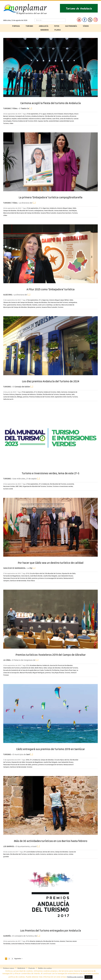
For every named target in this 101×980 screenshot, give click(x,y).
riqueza (40, 121)
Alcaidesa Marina (36, 665)
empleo (14, 119)
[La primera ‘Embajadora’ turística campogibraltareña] (50, 162)
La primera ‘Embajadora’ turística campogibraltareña (50, 198)
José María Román (36, 576)
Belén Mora (39, 668)
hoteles (35, 305)
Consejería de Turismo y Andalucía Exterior (30, 116)
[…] (31, 108)
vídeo (11, 123)
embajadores (39, 211)
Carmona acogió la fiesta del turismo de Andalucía (50, 103)
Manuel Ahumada (26, 673)
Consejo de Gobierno (29, 394)
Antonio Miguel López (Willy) (59, 300)
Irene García (25, 576)
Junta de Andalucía (66, 119)
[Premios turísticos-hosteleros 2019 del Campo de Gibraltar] (50, 619)
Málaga (20, 397)
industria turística (35, 119)
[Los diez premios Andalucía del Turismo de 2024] (50, 346)
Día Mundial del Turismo (25, 211)
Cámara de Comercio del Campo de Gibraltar (18, 302)
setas (56, 854)
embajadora (73, 302)
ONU (21, 486)
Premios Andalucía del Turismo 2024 (25, 121)
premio (39, 307)
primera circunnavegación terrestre (50, 578)
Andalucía (50, 114)
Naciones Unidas (9, 486)
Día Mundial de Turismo (53, 116)
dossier (63, 941)
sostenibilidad (54, 121)
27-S (40, 114)
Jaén (73, 394)
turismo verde (8, 489)
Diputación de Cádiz (69, 573)
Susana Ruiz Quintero (64, 213)
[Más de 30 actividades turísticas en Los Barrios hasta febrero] (50, 805)
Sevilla (46, 121)
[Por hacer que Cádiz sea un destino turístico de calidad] (50, 527)
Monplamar (32, 307)
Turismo (6, 123)
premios (26, 397)
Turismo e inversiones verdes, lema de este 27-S (50, 473)
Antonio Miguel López (64, 208)
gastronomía (12, 305)
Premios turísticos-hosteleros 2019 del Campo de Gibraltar (51, 655)
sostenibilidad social (66, 121)
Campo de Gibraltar (10, 211)
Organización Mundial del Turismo (34, 486)
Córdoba (39, 394)
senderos (50, 854)
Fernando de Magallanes (12, 576)
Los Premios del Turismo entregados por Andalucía (51, 931)
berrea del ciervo (49, 852)
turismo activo (63, 854)
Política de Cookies (75, 977)
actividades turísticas (35, 852)
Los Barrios (57, 305)
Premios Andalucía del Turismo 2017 (37, 944)
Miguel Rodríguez (38, 673)
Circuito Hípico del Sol (37, 573)
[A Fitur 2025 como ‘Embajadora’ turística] (50, 254)
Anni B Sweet (59, 114)
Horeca (19, 305)
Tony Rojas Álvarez (58, 673)
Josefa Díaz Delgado (50, 576)
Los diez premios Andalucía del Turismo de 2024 (51, 381)
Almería (40, 392)
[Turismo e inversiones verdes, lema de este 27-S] (50, 438)
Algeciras (46, 208)
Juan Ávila (56, 119)
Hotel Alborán (49, 211)
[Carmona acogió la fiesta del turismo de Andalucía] (50, 67)
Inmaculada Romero (61, 211)
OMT (17, 486)
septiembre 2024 (61, 397)
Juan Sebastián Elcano (65, 576)
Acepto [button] (88, 977)
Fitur (5, 305)
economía (65, 116)
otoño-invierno (41, 854)
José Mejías (73, 211)
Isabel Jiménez (46, 119)
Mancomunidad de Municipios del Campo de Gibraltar (22, 213)
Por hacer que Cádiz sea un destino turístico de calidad (51, 563)
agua (44, 114)
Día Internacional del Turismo (58, 302)
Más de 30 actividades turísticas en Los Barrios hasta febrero (51, 841)
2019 (27, 760)
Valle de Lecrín (8, 399)
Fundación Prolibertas (52, 670)
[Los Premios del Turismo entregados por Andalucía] (50, 895)
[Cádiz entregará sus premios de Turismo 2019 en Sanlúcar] (50, 714)
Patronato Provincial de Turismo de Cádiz (17, 578)
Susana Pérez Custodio (48, 213)
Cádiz (74, 208)
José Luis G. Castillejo (45, 305)
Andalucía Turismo (50, 392)
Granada (62, 394)
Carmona (11, 116)
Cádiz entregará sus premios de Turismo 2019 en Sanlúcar (50, 749)
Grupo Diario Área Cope (68, 670)
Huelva (68, 394)
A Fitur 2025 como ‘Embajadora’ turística (50, 289)
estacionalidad (23, 119)
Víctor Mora (31, 581)
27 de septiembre (32, 114)
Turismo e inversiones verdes (63, 486)
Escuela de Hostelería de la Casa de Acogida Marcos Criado (23, 670)
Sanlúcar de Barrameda (18, 581)
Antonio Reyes (69, 114)
